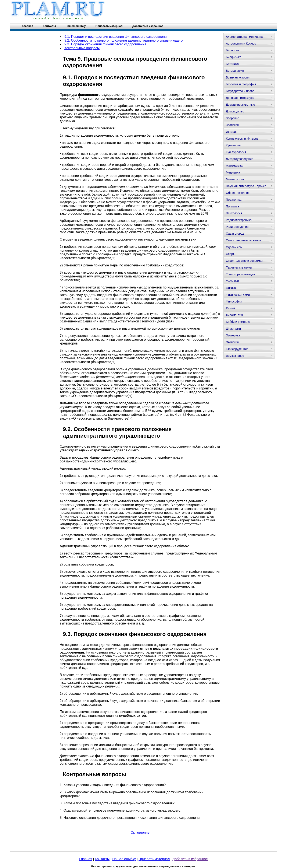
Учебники (232, 281)
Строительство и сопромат (244, 261)
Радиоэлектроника (239, 220)
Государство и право (240, 91)
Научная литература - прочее (246, 186)
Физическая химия (238, 295)
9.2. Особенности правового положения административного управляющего (123, 40)
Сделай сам (234, 247)
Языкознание (235, 356)
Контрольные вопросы (82, 48)
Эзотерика (233, 335)
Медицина (233, 172)
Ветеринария (235, 71)
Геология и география (241, 84)
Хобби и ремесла (238, 322)
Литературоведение (239, 159)
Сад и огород (235, 234)
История (232, 132)
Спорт (230, 254)
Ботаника (232, 64)
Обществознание (238, 193)
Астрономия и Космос (241, 43)
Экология (232, 342)
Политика (232, 206)
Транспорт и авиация (240, 274)
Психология (234, 213)
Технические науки (239, 267)
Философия (234, 301)
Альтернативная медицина (244, 37)
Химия (230, 308)
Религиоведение (237, 227)
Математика (234, 166)
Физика (231, 288)
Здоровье (232, 118)
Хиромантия (234, 315)
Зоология (232, 125)
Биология (232, 50)
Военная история (238, 77)
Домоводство (235, 111)
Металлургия (235, 179)
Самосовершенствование (243, 240)
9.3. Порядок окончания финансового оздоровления (105, 44)
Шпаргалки (233, 329)
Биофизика (234, 57)
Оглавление (140, 832)
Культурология (236, 152)
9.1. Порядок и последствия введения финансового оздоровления (116, 37)
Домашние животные (240, 105)
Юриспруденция (237, 349)
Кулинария (233, 145)
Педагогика (234, 200)
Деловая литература (240, 98)
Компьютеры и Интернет (243, 139)
